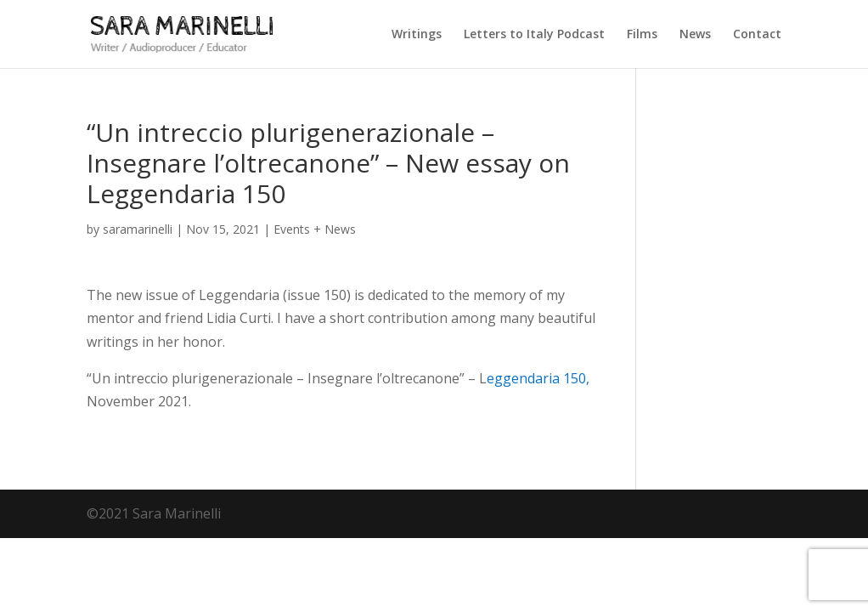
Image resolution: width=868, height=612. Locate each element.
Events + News (315, 229)
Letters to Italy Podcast (534, 35)
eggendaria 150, (538, 378)
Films (642, 35)
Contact (757, 35)
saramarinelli (138, 229)
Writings (417, 35)
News (695, 35)
